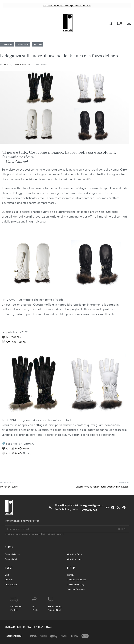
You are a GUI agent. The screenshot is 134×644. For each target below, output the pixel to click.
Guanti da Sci (25, 44)
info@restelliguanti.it (92, 505)
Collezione (8, 44)
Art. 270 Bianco (16, 342)
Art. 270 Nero (15, 338)
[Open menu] (5, 23)
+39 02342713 (89, 510)
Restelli (7, 65)
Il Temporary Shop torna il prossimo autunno (67, 5)
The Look (41, 44)
